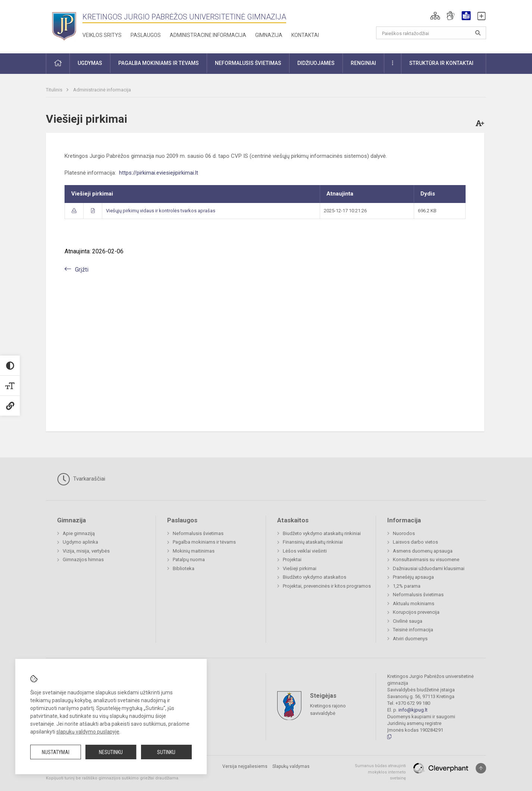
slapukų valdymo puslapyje (88, 732)
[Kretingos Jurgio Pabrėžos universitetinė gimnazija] (64, 25)
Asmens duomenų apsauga (423, 551)
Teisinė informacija (413, 630)
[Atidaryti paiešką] (478, 33)
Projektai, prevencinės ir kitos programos (327, 586)
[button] (435, 16)
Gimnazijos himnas (83, 559)
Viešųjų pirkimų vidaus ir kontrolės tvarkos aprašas (161, 211)
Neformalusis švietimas (198, 533)
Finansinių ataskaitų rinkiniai (313, 542)
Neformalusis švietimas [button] (248, 63)
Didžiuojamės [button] (316, 63)
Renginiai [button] (363, 63)
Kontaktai (305, 35)
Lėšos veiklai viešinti (305, 551)
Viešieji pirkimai (300, 568)
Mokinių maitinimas (194, 551)
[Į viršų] (481, 768)
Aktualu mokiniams (414, 604)
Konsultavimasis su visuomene (426, 559)
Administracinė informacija (208, 35)
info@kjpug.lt (413, 710)
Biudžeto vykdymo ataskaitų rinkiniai (322, 533)
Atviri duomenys (410, 639)
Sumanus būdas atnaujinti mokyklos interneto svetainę (380, 772)
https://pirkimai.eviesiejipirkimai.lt (159, 173)
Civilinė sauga (408, 621)
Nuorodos (404, 533)
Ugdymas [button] (90, 63)
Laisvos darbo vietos (415, 542)
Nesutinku (111, 752)
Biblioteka (184, 568)
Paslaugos (146, 35)
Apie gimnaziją (79, 533)
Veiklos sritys (102, 35)
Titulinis (55, 90)
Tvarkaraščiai (81, 479)
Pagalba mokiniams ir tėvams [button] (159, 63)
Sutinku (166, 752)
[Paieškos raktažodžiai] (431, 33)
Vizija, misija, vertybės (86, 551)
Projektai (292, 559)
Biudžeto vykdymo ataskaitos (314, 577)
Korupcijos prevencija (416, 612)
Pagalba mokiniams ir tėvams (204, 542)
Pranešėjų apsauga (413, 577)
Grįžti (82, 270)
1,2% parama (407, 586)
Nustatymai (56, 752)
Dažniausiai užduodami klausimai (429, 568)
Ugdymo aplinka (80, 542)
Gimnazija (269, 35)
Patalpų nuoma (189, 559)
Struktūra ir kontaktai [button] (441, 63)
